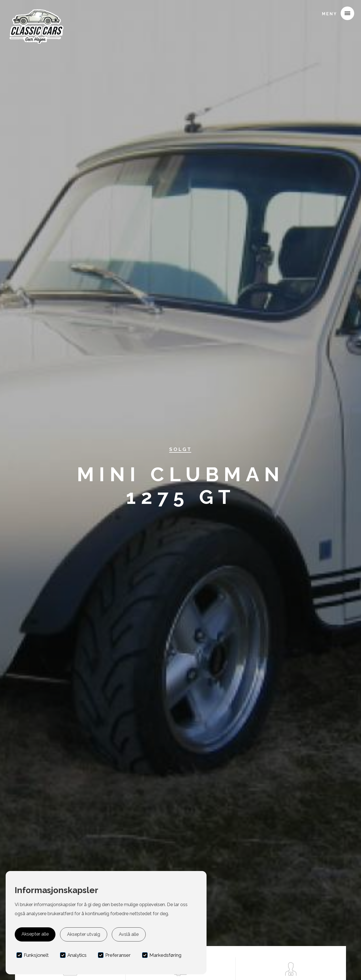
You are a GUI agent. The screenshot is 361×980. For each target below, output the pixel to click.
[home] (36, 12)
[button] (336, 13)
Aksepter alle (35, 934)
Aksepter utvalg (84, 934)
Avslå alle (129, 934)
